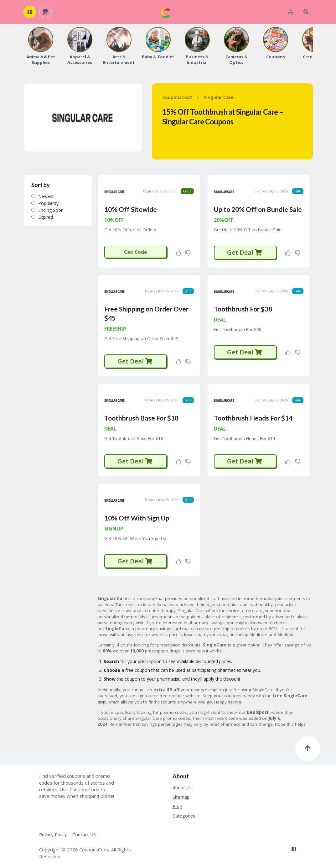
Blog (177, 805)
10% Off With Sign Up (137, 516)
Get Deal (245, 252)
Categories (184, 814)
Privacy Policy (53, 832)
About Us (182, 786)
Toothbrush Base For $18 (141, 416)
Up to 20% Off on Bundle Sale (258, 209)
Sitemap (181, 795)
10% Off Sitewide (131, 209)
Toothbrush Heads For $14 (253, 416)
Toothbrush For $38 (243, 308)
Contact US (84, 832)
